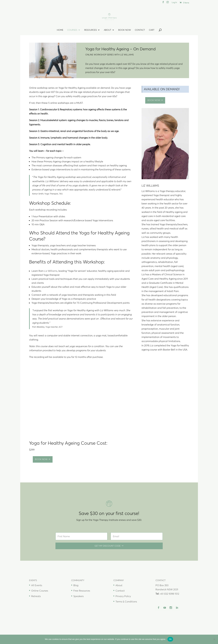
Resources (91, 30)
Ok (170, 639)
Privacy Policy (123, 596)
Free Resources (82, 591)
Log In (174, 3)
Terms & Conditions (126, 601)
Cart (152, 30)
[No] (214, 639)
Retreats (36, 596)
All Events (37, 585)
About (108, 30)
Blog (76, 585)
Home (60, 30)
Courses (72, 30)
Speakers (79, 596)
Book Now (125, 30)
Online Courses (40, 591)
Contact (140, 30)
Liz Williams (51, 271)
